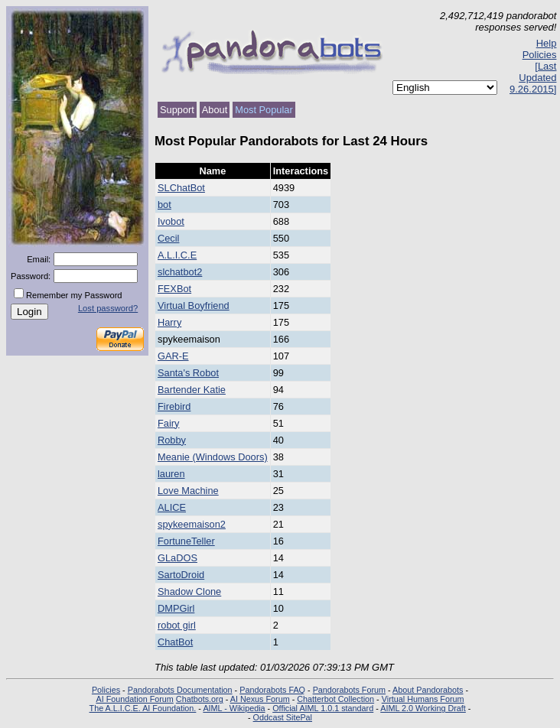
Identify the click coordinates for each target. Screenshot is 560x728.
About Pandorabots (428, 690)
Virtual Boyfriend (194, 305)
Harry (169, 322)
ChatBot (175, 642)
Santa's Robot (188, 373)
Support (177, 110)
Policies (106, 690)
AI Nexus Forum (260, 699)
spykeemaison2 (192, 524)
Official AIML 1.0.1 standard (323, 708)
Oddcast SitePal (283, 717)
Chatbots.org (200, 699)
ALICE (172, 507)
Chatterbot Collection (335, 699)
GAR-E (173, 356)
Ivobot (171, 221)
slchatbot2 (180, 272)
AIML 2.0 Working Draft (423, 708)
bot (164, 205)
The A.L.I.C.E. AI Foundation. (143, 708)
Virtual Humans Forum (423, 699)
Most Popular (264, 110)
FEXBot (174, 289)
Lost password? (108, 308)
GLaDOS (177, 558)
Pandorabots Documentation (180, 690)
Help (547, 43)
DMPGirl (176, 608)
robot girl (177, 625)
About (215, 110)
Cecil (168, 238)
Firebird (174, 406)
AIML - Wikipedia (234, 708)
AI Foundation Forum (134, 699)
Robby (172, 440)
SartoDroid (181, 575)
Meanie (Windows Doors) (213, 457)
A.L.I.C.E (177, 255)
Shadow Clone (189, 591)
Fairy (168, 423)
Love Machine (188, 491)
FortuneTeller (186, 541)
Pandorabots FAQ (272, 690)
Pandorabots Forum (349, 690)
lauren (171, 474)
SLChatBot (181, 188)
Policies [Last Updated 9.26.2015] (533, 72)
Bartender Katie (192, 390)
